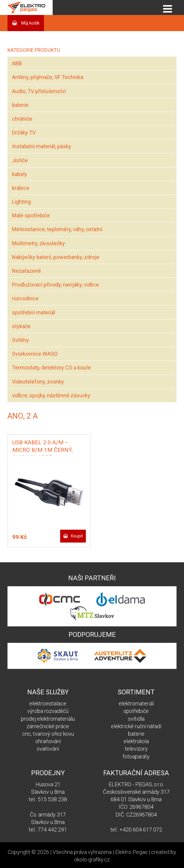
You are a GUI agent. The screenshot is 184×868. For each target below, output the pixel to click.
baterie (20, 105)
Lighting (21, 202)
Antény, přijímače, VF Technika (48, 77)
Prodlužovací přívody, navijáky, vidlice (55, 285)
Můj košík (30, 23)
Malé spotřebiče (31, 215)
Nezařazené (26, 271)
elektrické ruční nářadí (136, 726)
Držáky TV (24, 132)
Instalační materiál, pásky (42, 146)
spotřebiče (136, 711)
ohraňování (48, 741)
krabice (21, 188)
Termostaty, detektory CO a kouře (51, 368)
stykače (21, 326)
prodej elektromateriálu (48, 719)
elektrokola (136, 741)
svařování (48, 749)
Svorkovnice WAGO (35, 354)
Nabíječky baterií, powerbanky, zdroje (56, 257)
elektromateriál (136, 703)
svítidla (136, 719)
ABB (17, 63)
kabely (20, 174)
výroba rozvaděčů (48, 711)
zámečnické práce (48, 726)
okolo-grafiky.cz (92, 859)
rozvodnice (25, 298)
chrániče (22, 119)
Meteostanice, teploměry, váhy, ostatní (57, 229)
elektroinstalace (48, 703)
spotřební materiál (34, 312)
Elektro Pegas (131, 852)
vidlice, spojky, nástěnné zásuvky (51, 395)
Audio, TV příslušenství (39, 91)
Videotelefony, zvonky (38, 382)
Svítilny (20, 340)
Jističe (20, 160)
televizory (136, 749)
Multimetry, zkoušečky (38, 243)
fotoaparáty (136, 756)
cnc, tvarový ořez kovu (48, 734)
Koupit (77, 536)
